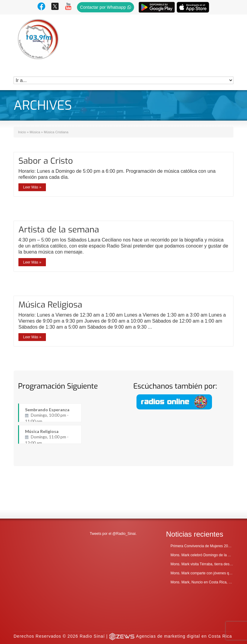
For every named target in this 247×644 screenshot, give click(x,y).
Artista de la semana (59, 230)
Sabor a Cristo (46, 161)
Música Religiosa (50, 305)
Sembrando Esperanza (50, 415)
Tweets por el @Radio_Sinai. (113, 490)
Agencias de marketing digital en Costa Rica (184, 592)
